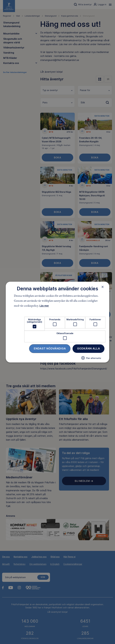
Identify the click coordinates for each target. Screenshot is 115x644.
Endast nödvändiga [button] (50, 348)
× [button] (103, 287)
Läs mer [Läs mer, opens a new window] (44, 306)
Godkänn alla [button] (89, 348)
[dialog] (57, 322)
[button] (91, 359)
